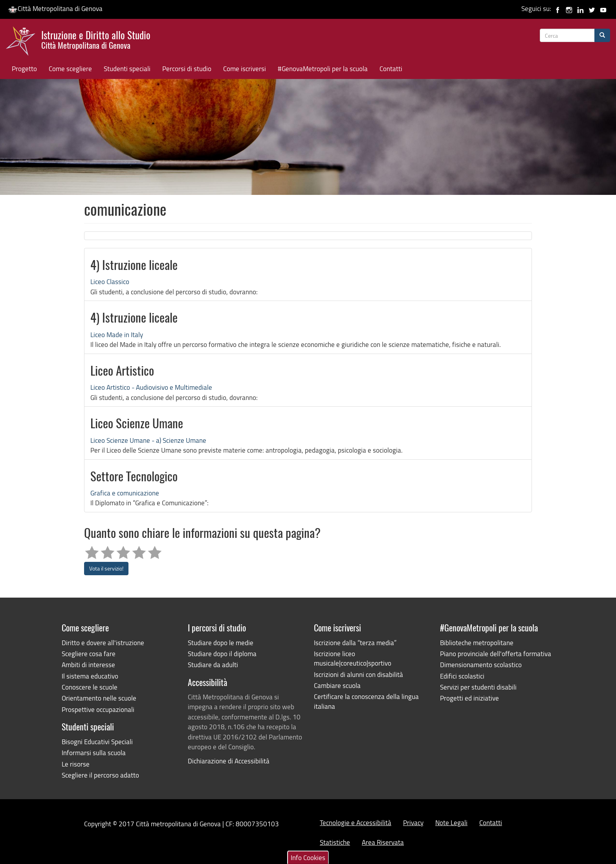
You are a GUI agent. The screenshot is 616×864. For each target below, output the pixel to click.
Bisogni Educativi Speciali (97, 742)
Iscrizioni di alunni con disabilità (358, 674)
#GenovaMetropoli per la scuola (323, 69)
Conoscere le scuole (90, 687)
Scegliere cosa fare (89, 654)
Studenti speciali (127, 69)
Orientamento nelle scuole (99, 698)
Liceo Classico (110, 282)
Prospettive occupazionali (98, 709)
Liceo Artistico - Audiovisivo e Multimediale (151, 387)
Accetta (509, 826)
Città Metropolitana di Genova (55, 8)
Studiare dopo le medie (221, 643)
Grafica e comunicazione (125, 493)
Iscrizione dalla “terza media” (355, 643)
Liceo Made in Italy (117, 335)
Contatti (391, 69)
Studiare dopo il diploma (222, 654)
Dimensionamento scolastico (481, 665)
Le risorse (76, 764)
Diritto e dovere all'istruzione (103, 643)
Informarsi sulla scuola (94, 753)
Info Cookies (308, 806)
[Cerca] (602, 35)
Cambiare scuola (337, 685)
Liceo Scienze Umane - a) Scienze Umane (148, 440)
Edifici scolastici (462, 676)
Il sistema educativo (90, 676)
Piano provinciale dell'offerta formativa (496, 654)
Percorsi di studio (187, 69)
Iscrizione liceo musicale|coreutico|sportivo (353, 658)
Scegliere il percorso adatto (100, 775)
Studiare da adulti (213, 665)
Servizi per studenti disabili (478, 687)
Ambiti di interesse (88, 665)
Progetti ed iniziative (469, 698)
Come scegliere (70, 69)
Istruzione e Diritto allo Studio (96, 39)
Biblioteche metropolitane (477, 643)
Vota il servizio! (106, 568)
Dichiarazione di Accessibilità (229, 761)
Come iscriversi (245, 69)
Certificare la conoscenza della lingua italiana (366, 701)
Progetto (24, 69)
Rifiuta (538, 826)
